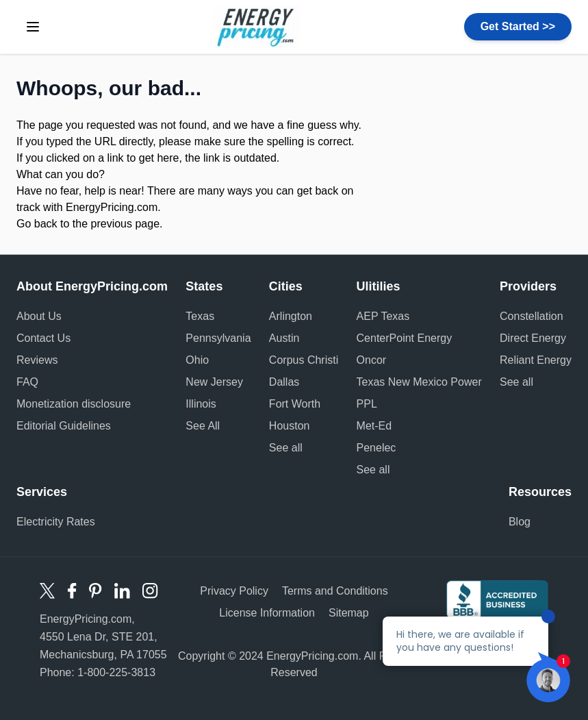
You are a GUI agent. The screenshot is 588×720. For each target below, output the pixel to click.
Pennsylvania (218, 338)
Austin (284, 338)
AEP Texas (383, 316)
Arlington (291, 316)
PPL (367, 404)
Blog (520, 522)
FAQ (27, 382)
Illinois (201, 404)
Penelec (376, 448)
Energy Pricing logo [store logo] (256, 27)
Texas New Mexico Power (419, 382)
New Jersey (214, 382)
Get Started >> (518, 26)
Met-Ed (374, 426)
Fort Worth (295, 404)
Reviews (37, 360)
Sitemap (349, 613)
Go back (37, 224)
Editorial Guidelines (64, 426)
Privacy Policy (234, 591)
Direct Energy (533, 338)
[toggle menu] (33, 27)
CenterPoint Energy (405, 338)
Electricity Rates (56, 522)
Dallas (284, 382)
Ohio (197, 360)
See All (203, 426)
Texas (200, 316)
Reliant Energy (536, 360)
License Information (267, 613)
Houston (290, 426)
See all (286, 448)
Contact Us (43, 338)
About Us (39, 316)
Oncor (372, 360)
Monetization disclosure (74, 404)
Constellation (532, 316)
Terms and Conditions (335, 591)
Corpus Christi (304, 360)
